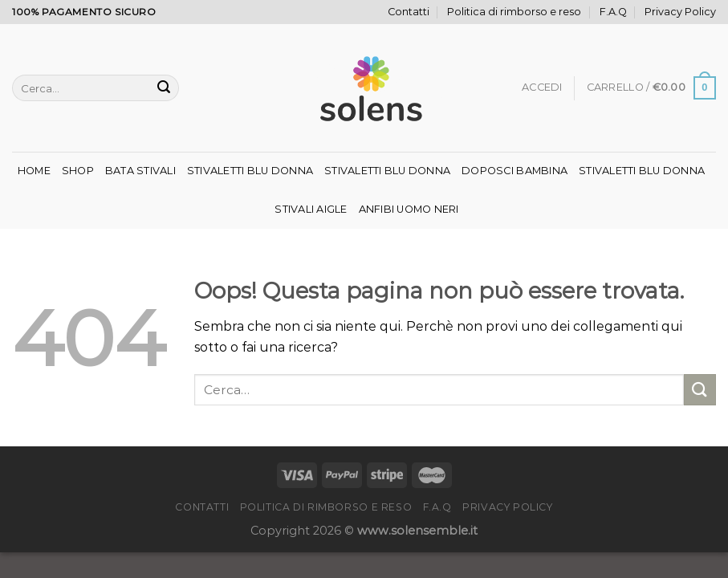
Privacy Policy (680, 12)
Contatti (409, 12)
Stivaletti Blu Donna (250, 171)
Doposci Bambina (514, 171)
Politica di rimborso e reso (514, 12)
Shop (78, 171)
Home (34, 171)
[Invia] (164, 88)
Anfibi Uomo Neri (409, 209)
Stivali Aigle (311, 209)
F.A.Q (613, 12)
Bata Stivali (140, 171)
